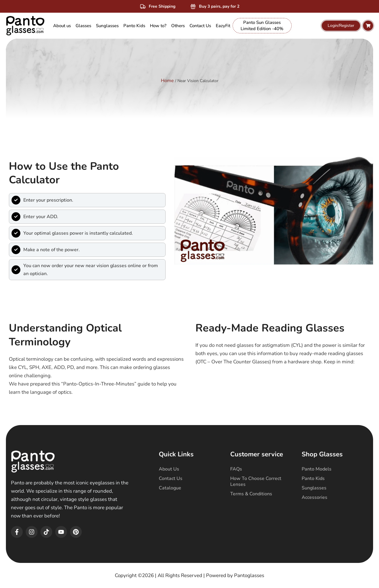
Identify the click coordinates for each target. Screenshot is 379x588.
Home (167, 77)
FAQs (236, 469)
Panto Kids (313, 478)
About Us (169, 469)
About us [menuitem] (62, 26)
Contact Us (171, 478)
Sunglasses (314, 488)
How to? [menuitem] (158, 26)
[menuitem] (83, 26)
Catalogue (170, 488)
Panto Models (317, 469)
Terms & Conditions (251, 494)
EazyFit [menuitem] (223, 26)
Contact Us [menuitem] (200, 26)
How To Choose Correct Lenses (256, 481)
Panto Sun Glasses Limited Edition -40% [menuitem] (262, 26)
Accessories (315, 497)
